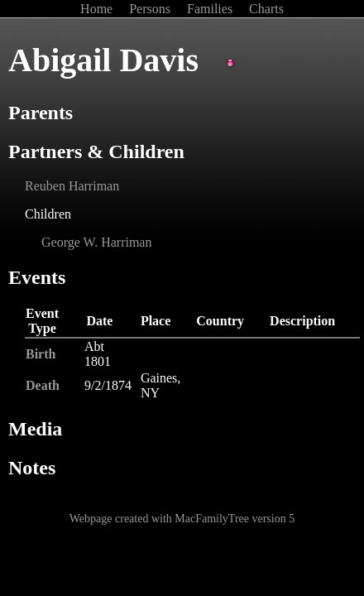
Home (98, 9)
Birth (41, 354)
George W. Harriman (96, 242)
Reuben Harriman (72, 186)
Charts (266, 9)
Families (211, 9)
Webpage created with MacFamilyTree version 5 (182, 519)
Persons (151, 9)
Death (43, 385)
